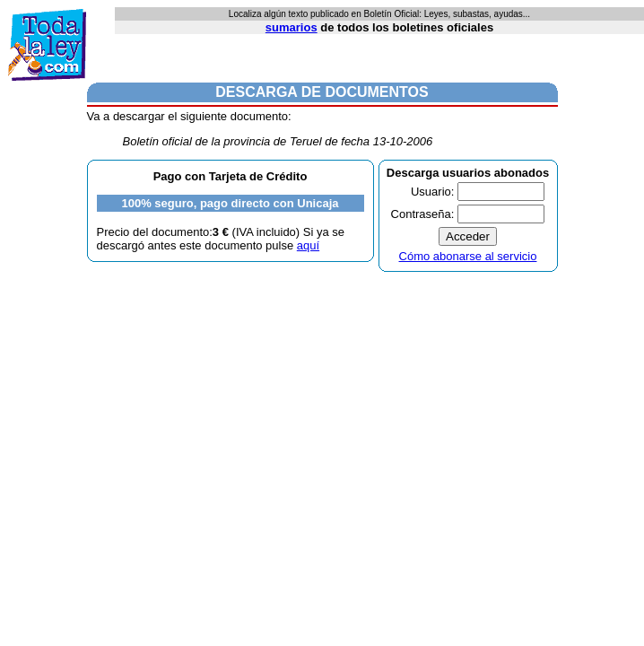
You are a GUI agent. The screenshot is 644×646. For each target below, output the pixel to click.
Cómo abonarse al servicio (468, 256)
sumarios (292, 27)
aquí (308, 245)
